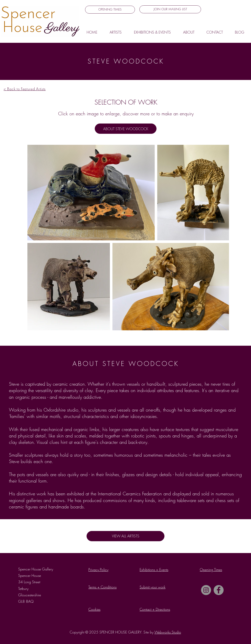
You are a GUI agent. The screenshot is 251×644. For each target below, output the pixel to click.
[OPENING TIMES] (110, 10)
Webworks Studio (168, 632)
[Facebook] (219, 590)
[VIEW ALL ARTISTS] (126, 536)
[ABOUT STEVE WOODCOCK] (126, 129)
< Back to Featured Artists (25, 89)
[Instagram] (206, 590)
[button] (170, 9)
